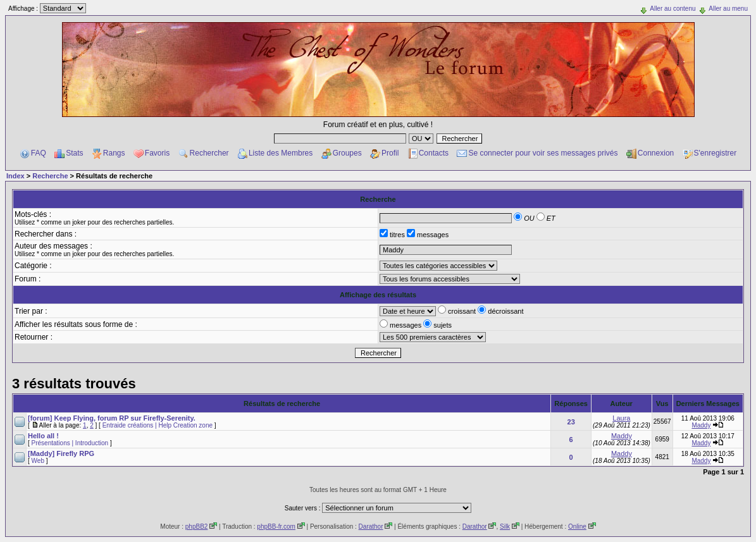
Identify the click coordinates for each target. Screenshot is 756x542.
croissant (458, 311)
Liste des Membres (281, 153)
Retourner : (34, 337)
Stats (74, 153)
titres (393, 235)
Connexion (656, 153)
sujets (437, 325)
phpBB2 (197, 527)
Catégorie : (33, 266)
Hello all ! (43, 436)
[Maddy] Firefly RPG (61, 453)
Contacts (434, 153)
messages (428, 235)
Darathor (371, 527)
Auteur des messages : (53, 246)
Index (15, 176)
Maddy (701, 425)
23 (571, 422)
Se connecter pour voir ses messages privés (543, 153)
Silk (505, 527)
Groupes (347, 153)
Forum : (28, 279)
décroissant (500, 311)
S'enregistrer (716, 153)
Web (38, 461)
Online (577, 527)
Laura (621, 418)
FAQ (39, 153)
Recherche (50, 176)
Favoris (157, 153)
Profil (390, 153)
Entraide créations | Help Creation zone (158, 425)
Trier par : (31, 311)
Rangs (114, 153)
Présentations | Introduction (70, 443)
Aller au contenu (672, 9)
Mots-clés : (33, 214)
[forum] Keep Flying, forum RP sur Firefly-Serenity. (112, 418)
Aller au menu (728, 9)
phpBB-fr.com (276, 527)
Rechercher (209, 153)
